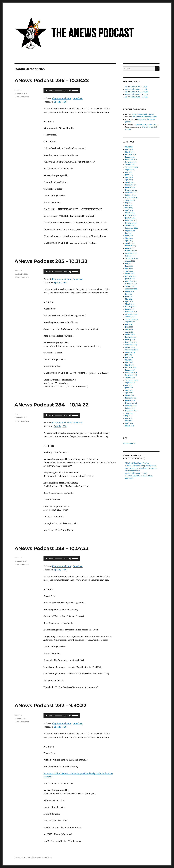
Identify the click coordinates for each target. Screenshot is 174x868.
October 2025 (130, 165)
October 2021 (130, 286)
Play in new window (62, 98)
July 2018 (129, 385)
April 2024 (129, 210)
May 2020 (129, 329)
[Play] (47, 91)
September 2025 (131, 167)
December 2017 (131, 403)
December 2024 (131, 190)
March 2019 (130, 365)
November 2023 (131, 223)
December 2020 (131, 312)
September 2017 (131, 411)
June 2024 (129, 205)
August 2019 (130, 352)
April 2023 (129, 241)
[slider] (58, 91)
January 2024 (130, 218)
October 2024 (130, 195)
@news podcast (129, 443)
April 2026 (129, 149)
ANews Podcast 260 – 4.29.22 (147, 124)
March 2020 (130, 335)
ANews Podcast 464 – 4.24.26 (137, 92)
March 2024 (130, 213)
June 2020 (129, 327)
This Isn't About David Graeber (137, 463)
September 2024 (131, 198)
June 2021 (129, 297)
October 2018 (130, 378)
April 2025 (129, 180)
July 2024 (129, 203)
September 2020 (131, 319)
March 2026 (130, 152)
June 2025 (129, 175)
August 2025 (130, 170)
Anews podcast (20, 857)
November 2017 (131, 406)
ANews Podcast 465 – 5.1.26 (136, 89)
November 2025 (131, 162)
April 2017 (129, 423)
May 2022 (129, 269)
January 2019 (130, 370)
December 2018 (131, 373)
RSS (65, 102)
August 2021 (130, 291)
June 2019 (129, 357)
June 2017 (129, 418)
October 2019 (130, 347)
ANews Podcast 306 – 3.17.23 (143, 114)
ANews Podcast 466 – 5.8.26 (136, 87)
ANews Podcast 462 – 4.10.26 (136, 97)
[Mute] (70, 91)
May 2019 (129, 360)
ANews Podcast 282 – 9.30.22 (51, 705)
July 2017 (129, 416)
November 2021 (131, 284)
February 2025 (131, 185)
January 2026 (130, 157)
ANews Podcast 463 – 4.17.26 (136, 94)
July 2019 (129, 355)
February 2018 (131, 398)
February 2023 (131, 246)
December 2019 (131, 342)
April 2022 (129, 271)
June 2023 (129, 236)
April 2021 (129, 302)
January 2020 (130, 340)
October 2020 (130, 317)
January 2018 (130, 400)
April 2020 (129, 332)
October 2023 (130, 226)
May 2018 (129, 390)
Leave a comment (22, 97)
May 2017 (129, 421)
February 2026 (131, 155)
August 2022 (130, 261)
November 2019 (131, 345)
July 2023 (129, 233)
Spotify (57, 102)
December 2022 (131, 251)
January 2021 (130, 309)
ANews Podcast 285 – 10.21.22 (51, 261)
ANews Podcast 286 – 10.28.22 (52, 80)
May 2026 (129, 147)
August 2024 (130, 200)
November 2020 (131, 314)
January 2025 (130, 187)
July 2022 (129, 264)
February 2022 (131, 276)
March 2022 (130, 274)
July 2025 (129, 172)
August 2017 (130, 413)
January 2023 (130, 248)
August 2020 (130, 322)
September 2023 (131, 228)
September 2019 (131, 350)
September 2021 (131, 289)
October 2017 (130, 408)
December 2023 (131, 220)
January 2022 (130, 279)
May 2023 (129, 238)
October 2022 (130, 256)
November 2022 (131, 253)
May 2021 (129, 299)
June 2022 (129, 266)
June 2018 (129, 388)
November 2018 (131, 375)
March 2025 (130, 182)
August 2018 (130, 383)
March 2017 (130, 426)
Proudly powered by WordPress (40, 857)
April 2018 (129, 393)
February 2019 (131, 368)
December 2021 (131, 281)
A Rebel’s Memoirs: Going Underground (141, 466)
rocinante (18, 90)
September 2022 (131, 258)
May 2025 (129, 177)
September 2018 (131, 380)
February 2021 (131, 307)
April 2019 (129, 362)
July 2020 (129, 324)
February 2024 (131, 215)
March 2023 (130, 243)
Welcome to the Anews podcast (145, 117)
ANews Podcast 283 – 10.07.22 (52, 548)
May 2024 (129, 208)
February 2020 (131, 337)
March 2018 (130, 395)
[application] (62, 91)
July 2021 (129, 294)
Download (78, 98)
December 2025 (131, 160)
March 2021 (130, 304)
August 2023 (130, 231)
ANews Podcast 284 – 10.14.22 (51, 405)
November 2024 (131, 193)
